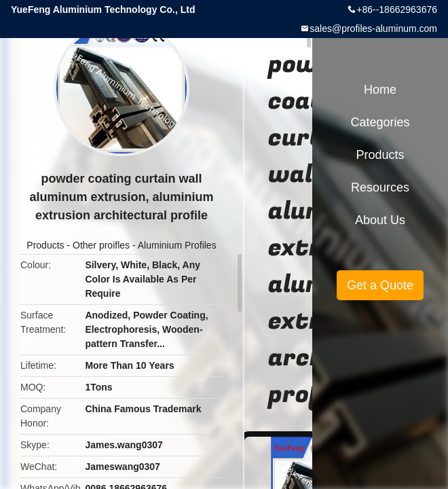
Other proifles (101, 245)
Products (45, 245)
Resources (380, 187)
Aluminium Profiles (177, 245)
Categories (380, 122)
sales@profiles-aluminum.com (373, 29)
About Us (380, 220)
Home (380, 90)
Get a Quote (380, 285)
